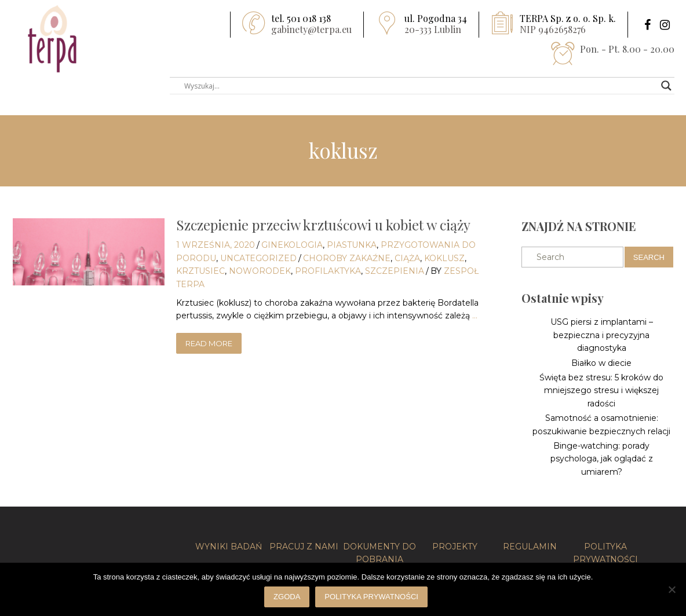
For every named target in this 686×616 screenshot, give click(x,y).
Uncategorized (258, 258)
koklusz (444, 258)
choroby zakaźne (347, 258)
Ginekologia (292, 245)
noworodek (260, 271)
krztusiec (200, 271)
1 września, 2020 (216, 245)
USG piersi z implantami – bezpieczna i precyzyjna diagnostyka (602, 335)
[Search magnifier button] (666, 86)
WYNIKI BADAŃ (229, 547)
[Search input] (417, 86)
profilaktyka (328, 271)
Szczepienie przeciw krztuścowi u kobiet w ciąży (323, 225)
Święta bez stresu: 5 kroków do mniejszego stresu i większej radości (601, 390)
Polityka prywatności (371, 597)
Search (649, 257)
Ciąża (407, 258)
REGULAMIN (530, 547)
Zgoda (287, 597)
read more (209, 343)
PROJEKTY (455, 547)
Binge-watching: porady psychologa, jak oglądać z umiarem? (602, 459)
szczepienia (395, 271)
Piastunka (352, 245)
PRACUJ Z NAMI (304, 547)
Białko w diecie (601, 363)
